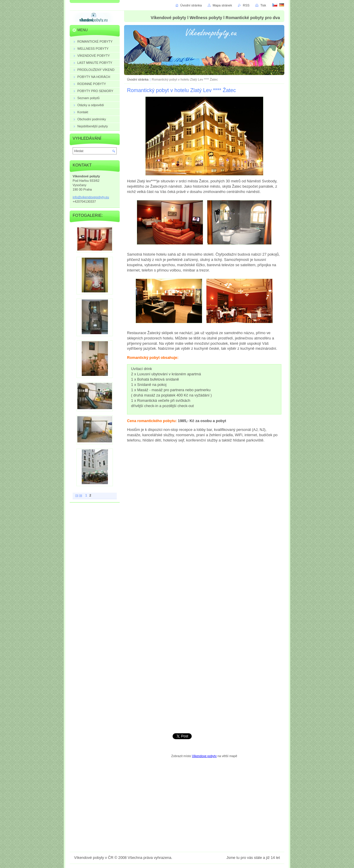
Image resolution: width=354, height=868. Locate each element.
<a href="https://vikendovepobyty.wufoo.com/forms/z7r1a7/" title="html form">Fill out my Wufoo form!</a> (204, 587)
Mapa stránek (222, 5)
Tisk (263, 5)
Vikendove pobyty (204, 756)
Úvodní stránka (138, 79)
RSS (246, 5)
